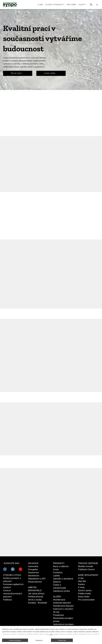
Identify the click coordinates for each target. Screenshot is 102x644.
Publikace (7, 600)
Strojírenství (33, 573)
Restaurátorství (35, 582)
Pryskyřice (58, 573)
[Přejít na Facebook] (5, 569)
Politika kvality (84, 594)
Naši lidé (82, 581)
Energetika (33, 569)
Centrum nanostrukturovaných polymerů (13, 594)
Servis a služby (35, 600)
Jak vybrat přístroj (36, 594)
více (51, 634)
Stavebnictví (34, 576)
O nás (81, 578)
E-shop (81, 587)
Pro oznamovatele (86, 600)
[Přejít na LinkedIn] (13, 569)
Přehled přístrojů (36, 597)
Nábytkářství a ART (37, 579)
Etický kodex (84, 597)
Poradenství (59, 615)
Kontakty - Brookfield (37, 603)
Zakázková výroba (61, 591)
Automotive (33, 566)
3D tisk (56, 612)
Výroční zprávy (85, 590)
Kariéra (81, 584)
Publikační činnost (86, 569)
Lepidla (56, 576)
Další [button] (82, 5)
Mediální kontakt (86, 566)
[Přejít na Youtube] (21, 569)
